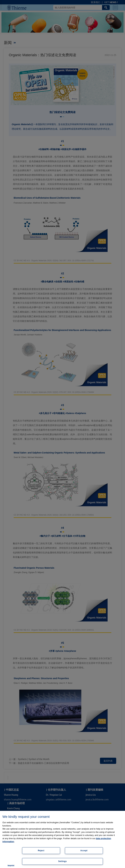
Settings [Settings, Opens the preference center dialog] (62, 861)
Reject (41, 851)
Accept (84, 851)
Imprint (11, 866)
